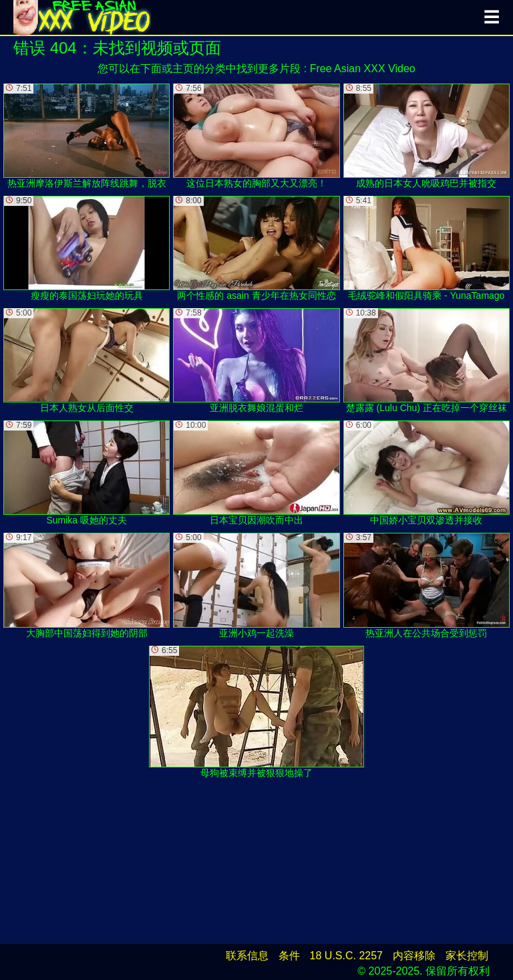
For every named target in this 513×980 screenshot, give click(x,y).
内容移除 (414, 956)
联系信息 (247, 956)
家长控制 (467, 956)
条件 (289, 956)
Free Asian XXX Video (363, 69)
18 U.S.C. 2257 (346, 956)
